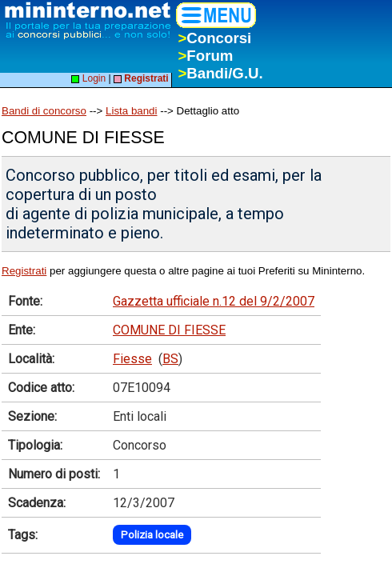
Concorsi (214, 38)
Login (88, 78)
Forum (205, 56)
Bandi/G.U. (220, 73)
